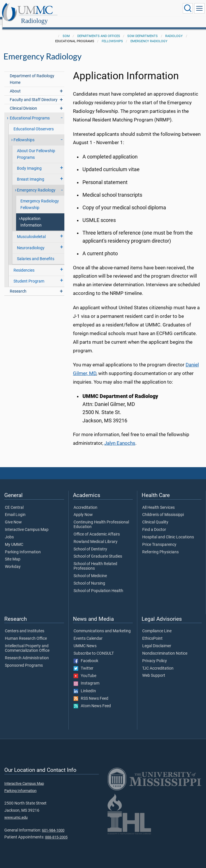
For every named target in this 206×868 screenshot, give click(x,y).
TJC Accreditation (158, 662)
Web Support (154, 669)
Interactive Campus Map (27, 523)
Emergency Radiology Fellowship (40, 198)
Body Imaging (29, 162)
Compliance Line (157, 625)
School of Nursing (89, 577)
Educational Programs (30, 112)
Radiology (89, 9)
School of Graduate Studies (98, 550)
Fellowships (112, 35)
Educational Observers (34, 123)
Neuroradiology (31, 242)
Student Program (29, 275)
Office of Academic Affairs (97, 528)
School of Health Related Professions (95, 560)
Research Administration (27, 652)
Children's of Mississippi (163, 509)
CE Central (14, 501)
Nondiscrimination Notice (165, 647)
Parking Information (23, 546)
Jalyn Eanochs (120, 437)
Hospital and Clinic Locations (168, 531)
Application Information (31, 216)
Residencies (24, 264)
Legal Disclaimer (157, 640)
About (15, 85)
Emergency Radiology (149, 35)
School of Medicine (90, 570)
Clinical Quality (155, 516)
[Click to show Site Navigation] (199, 8)
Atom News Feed (92, 700)
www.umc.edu (16, 811)
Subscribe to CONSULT (94, 647)
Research (18, 285)
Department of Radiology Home (32, 73)
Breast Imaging (31, 173)
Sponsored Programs (24, 659)
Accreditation (85, 501)
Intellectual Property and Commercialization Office (27, 642)
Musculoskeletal (31, 230)
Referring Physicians (160, 546)
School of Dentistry (90, 543)
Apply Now (83, 509)
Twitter (83, 662)
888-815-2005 (56, 831)
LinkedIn (85, 685)
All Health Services (158, 501)
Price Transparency (159, 538)
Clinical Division (23, 102)
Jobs (9, 531)
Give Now (13, 516)
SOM (66, 30)
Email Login (15, 509)
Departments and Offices (99, 30)
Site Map (13, 553)
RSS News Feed (91, 692)
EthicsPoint (152, 632)
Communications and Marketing (102, 625)
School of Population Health (98, 585)
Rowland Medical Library (96, 536)
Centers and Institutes (25, 625)
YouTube (85, 670)
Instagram (86, 677)
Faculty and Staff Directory (34, 93)
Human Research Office (26, 632)
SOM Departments (143, 30)
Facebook (86, 655)
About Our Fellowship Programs (36, 148)
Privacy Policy (155, 655)
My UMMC (14, 538)
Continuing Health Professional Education (101, 518)
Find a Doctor (154, 523)
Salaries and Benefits (36, 253)
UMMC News (85, 640)
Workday (13, 560)
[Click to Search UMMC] (188, 8)
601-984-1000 (53, 824)
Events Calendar (88, 632)
